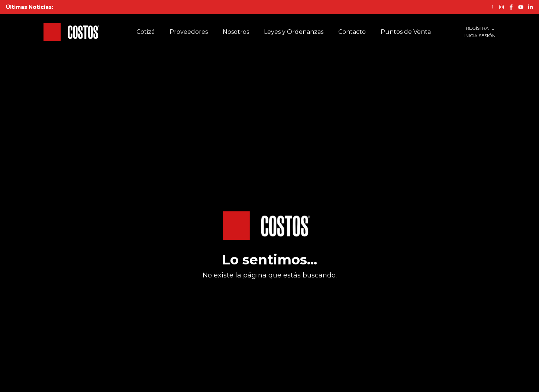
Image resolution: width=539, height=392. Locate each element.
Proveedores (189, 32)
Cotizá (146, 32)
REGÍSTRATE (480, 28)
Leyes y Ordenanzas (294, 32)
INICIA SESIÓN (480, 36)
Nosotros (236, 32)
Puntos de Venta (406, 32)
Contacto (352, 32)
